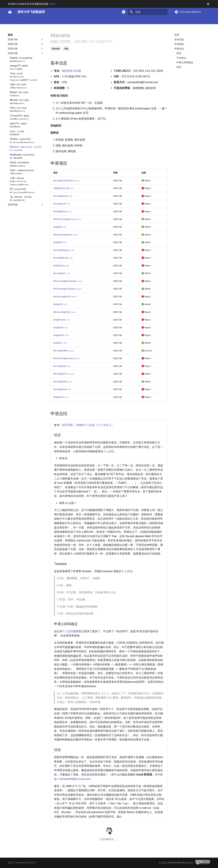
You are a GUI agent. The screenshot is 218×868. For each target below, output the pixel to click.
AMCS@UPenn (62, 212)
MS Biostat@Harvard (67, 358)
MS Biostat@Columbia (68, 289)
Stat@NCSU (61, 335)
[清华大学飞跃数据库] (10, 12)
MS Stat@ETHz (64, 374)
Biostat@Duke (62, 389)
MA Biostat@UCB (65, 297)
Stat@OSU (60, 304)
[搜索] (148, 12)
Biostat (56, 49)
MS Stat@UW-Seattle (67, 181)
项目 (46, 20)
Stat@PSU (60, 242)
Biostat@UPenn (63, 196)
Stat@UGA (60, 328)
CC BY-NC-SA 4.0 (176, 863)
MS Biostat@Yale (65, 312)
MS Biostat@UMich (66, 235)
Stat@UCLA (61, 397)
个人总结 (108, 451)
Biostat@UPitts (63, 382)
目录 (177, 35)
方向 (37, 20)
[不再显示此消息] (208, 4)
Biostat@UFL (62, 273)
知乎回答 (68, 425)
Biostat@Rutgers (64, 250)
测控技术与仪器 (72, 71)
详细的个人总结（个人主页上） (95, 425)
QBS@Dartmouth (64, 188)
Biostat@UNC (62, 366)
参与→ (54, 4)
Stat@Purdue (62, 320)
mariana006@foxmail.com (75, 779)
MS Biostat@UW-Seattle (68, 281)
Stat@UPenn (61, 266)
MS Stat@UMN (64, 351)
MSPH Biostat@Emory (68, 219)
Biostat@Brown (63, 258)
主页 (10, 20)
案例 (19, 20)
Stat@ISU (60, 227)
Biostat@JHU (62, 204)
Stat (66, 49)
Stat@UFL (60, 343)
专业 (28, 20)
